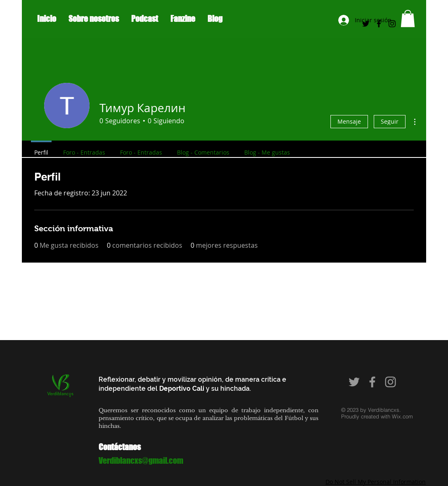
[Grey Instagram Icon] (390, 382)
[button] (408, 19)
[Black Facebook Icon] (379, 24)
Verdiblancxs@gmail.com (141, 460)
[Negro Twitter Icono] (366, 24)
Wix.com (402, 416)
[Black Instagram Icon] (392, 24)
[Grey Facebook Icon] (372, 382)
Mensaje (349, 121)
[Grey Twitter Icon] (354, 382)
